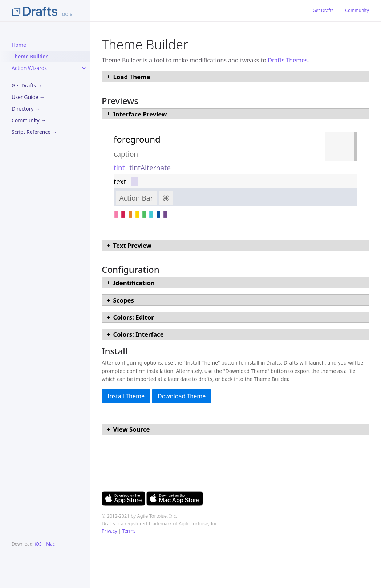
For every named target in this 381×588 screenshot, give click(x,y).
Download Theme (182, 396)
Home (19, 45)
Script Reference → (34, 132)
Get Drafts (323, 10)
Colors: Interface (139, 334)
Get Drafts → (27, 85)
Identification (134, 283)
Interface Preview (140, 114)
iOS (38, 544)
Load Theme (132, 77)
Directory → (26, 109)
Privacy (110, 531)
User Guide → (28, 97)
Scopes (124, 300)
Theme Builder (30, 56)
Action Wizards (29, 68)
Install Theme (126, 396)
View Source (132, 429)
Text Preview (132, 245)
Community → (29, 120)
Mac (50, 544)
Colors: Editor (134, 317)
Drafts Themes (288, 60)
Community (357, 10)
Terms (129, 531)
